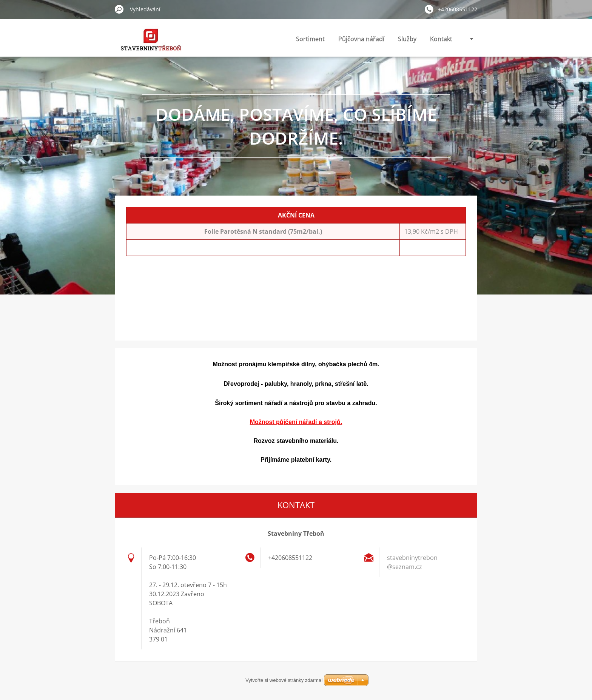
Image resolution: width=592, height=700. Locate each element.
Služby (407, 39)
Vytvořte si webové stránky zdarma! (284, 680)
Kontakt (441, 39)
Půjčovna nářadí (361, 39)
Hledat (119, 9)
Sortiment (310, 39)
